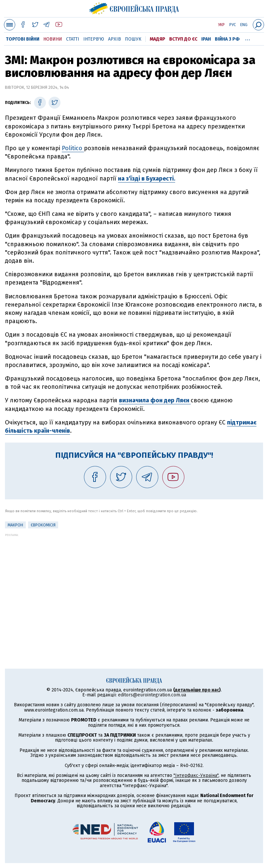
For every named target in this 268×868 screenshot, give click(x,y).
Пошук (133, 39)
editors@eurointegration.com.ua (152, 695)
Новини (53, 39)
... (248, 38)
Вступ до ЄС (183, 39)
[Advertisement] (134, 583)
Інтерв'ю (94, 39)
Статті (73, 39)
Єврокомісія (43, 525)
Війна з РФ (227, 39)
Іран (206, 39)
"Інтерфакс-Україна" (196, 775)
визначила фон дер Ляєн (155, 400)
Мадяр (157, 39)
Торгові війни (23, 39)
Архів (115, 39)
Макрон (15, 525)
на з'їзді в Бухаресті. (147, 179)
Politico (73, 148)
